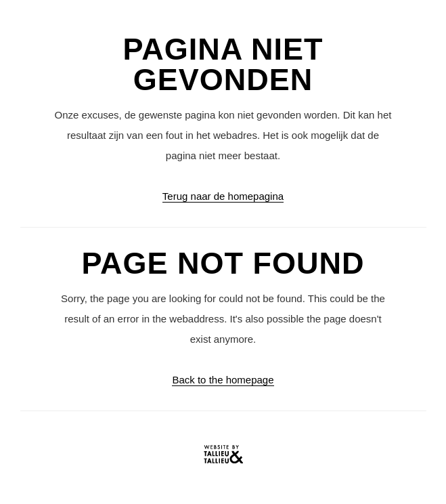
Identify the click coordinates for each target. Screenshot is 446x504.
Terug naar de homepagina (223, 196)
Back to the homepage (223, 380)
